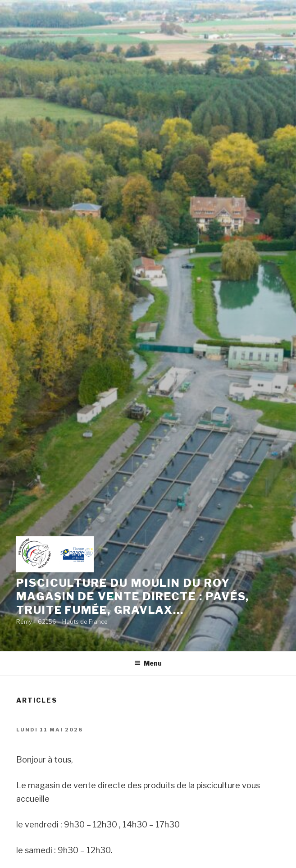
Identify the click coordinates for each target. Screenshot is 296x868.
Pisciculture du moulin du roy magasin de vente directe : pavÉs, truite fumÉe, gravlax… (133, 596)
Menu (148, 663)
